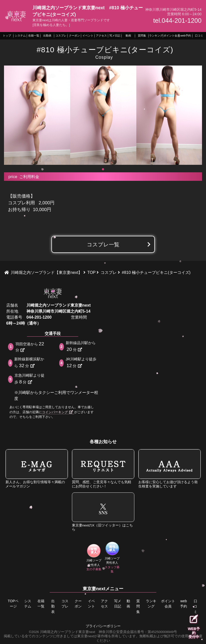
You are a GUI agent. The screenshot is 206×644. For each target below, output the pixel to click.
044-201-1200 (39, 317)
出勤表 (53, 606)
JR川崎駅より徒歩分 (81, 363)
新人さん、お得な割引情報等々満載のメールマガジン (37, 469)
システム (27, 603)
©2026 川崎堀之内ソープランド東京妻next (62, 631)
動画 (129, 603)
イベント (91, 603)
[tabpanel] (37, 115)
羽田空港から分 (30, 347)
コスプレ (65, 603)
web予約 (184, 603)
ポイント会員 (168, 603)
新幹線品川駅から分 (81, 346)
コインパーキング (57, 412)
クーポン (78, 603)
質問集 (138, 606)
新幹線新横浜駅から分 (29, 363)
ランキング (151, 603)
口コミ (195, 606)
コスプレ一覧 (103, 244)
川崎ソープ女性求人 (94, 558)
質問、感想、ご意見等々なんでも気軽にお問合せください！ (103, 469)
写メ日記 (118, 603)
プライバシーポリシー (103, 626)
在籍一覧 (41, 603)
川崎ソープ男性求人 (112, 558)
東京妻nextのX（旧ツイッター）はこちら (103, 512)
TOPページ (13, 603)
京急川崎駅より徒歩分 (29, 379)
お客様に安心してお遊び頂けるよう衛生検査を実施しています (170, 469)
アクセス (104, 603)
